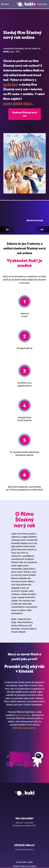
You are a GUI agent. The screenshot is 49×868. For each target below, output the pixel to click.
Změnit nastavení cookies (25, 866)
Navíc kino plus (23, 715)
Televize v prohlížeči (25, 823)
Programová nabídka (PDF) (24, 825)
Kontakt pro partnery (25, 849)
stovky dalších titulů (17, 103)
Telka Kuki (40, 4)
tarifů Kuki (11, 84)
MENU (5, 4)
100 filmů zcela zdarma (24, 728)
